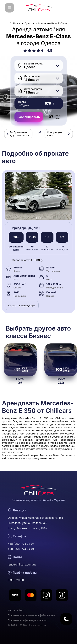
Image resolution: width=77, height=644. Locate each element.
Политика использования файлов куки (31, 615)
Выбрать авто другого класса (19, 134)
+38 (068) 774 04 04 (21, 549)
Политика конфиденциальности (27, 620)
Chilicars (15, 23)
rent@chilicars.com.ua (22, 564)
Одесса (29, 23)
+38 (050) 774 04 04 (21, 544)
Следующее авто (54, 134)
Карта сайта (15, 610)
